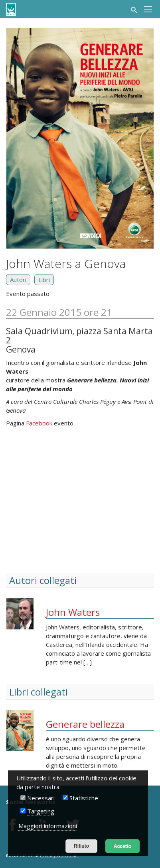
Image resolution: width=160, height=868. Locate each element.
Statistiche (84, 798)
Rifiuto (81, 846)
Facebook (39, 423)
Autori (18, 280)
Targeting (41, 811)
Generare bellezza (85, 724)
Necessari (41, 798)
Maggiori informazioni (48, 826)
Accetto (122, 846)
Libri (44, 280)
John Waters (73, 612)
